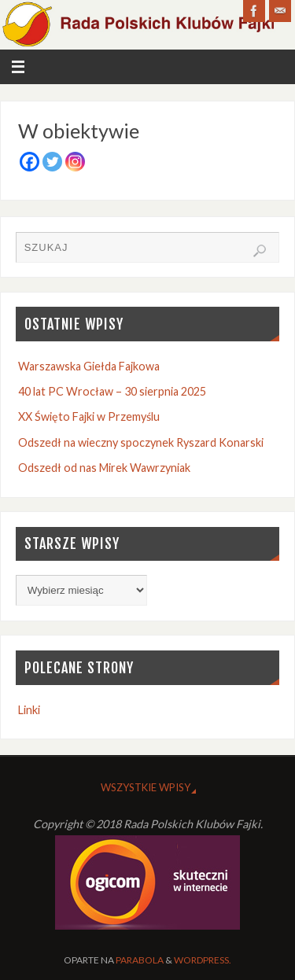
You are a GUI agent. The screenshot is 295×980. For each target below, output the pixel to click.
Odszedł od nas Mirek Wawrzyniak (104, 468)
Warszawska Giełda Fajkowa (89, 366)
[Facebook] (29, 162)
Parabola (140, 960)
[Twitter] (52, 162)
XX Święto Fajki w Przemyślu (89, 416)
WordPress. (203, 960)
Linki (29, 710)
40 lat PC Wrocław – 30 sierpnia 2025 (112, 391)
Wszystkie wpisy (146, 787)
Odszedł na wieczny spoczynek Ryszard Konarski (141, 442)
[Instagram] (75, 162)
